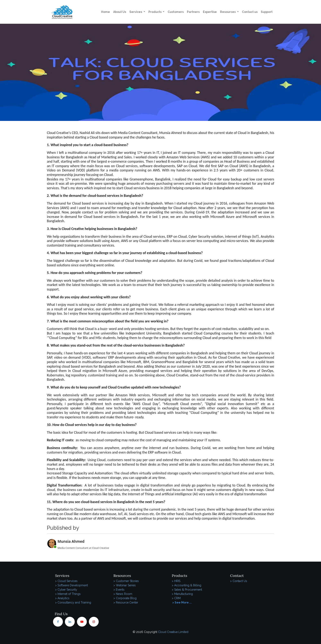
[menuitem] (106, 12)
